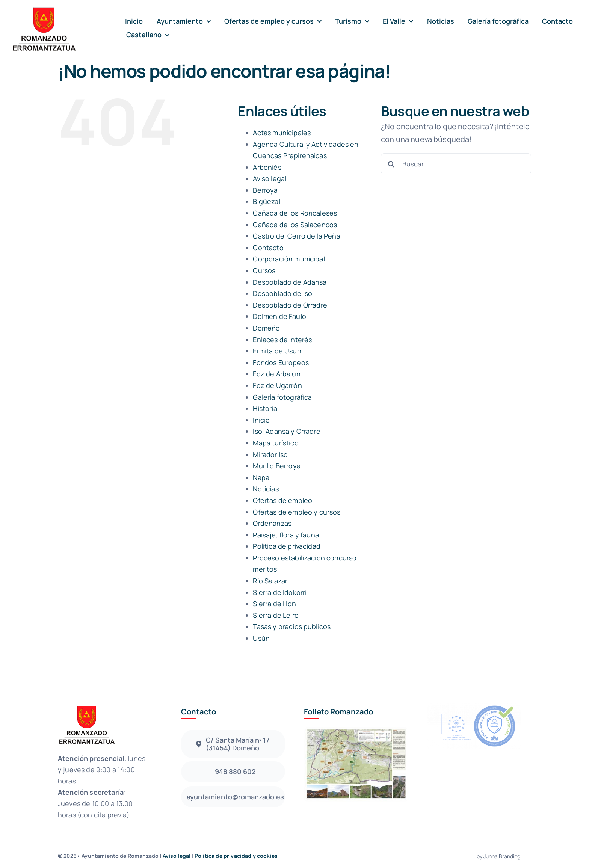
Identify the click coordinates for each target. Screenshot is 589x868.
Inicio (261, 420)
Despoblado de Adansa (290, 282)
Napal (262, 477)
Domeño (266, 328)
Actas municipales (282, 133)
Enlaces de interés (282, 340)
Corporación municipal (289, 259)
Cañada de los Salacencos (295, 225)
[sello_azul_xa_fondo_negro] (474, 707)
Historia (265, 408)
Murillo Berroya (276, 466)
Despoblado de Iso (282, 293)
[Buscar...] (456, 164)
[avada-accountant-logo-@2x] (44, 8)
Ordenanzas (272, 523)
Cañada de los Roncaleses (295, 213)
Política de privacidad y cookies (236, 856)
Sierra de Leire (276, 615)
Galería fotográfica (282, 397)
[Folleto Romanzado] (356, 730)
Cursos (264, 270)
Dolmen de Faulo (279, 316)
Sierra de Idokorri (280, 592)
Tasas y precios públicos (292, 626)
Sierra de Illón (274, 604)
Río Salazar (270, 581)
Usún (261, 638)
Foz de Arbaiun (276, 374)
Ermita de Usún (277, 351)
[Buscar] (391, 164)
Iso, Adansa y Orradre (286, 431)
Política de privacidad (287, 546)
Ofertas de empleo (282, 500)
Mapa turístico (276, 443)
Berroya (265, 190)
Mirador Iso (270, 454)
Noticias (266, 489)
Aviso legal (270, 178)
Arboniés (267, 167)
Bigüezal (266, 201)
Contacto (268, 248)
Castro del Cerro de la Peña (296, 236)
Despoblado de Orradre (290, 305)
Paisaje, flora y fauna (286, 535)
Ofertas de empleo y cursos (297, 512)
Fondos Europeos (281, 362)
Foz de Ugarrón (277, 385)
